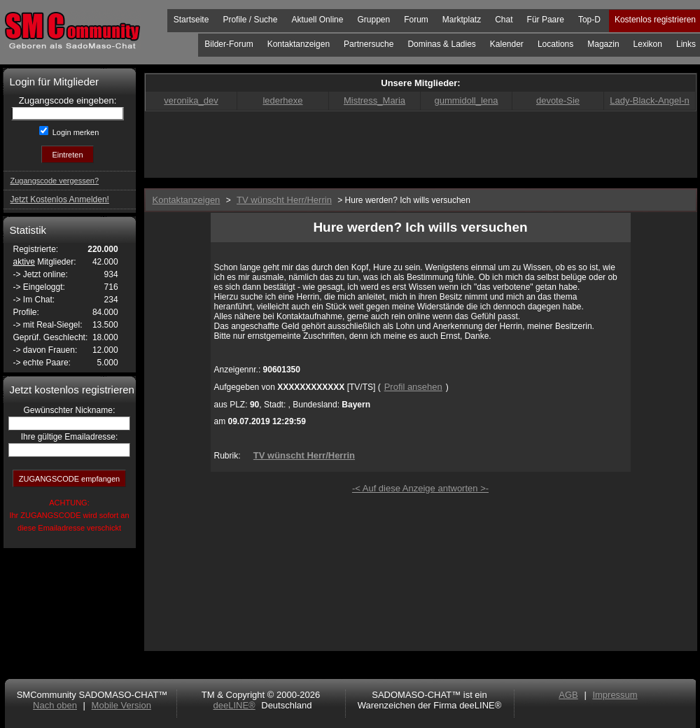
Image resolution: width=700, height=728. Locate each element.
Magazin (603, 44)
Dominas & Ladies (441, 44)
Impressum (615, 695)
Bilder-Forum (229, 44)
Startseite (191, 20)
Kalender (507, 44)
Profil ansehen (413, 387)
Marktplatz (462, 20)
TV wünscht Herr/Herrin (304, 455)
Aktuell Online (317, 20)
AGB (568, 695)
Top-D (589, 20)
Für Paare (546, 20)
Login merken (75, 132)
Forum (416, 20)
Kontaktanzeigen (299, 44)
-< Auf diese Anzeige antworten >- (420, 488)
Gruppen (373, 20)
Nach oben (55, 705)
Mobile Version (121, 705)
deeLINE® (234, 705)
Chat (504, 20)
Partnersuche (369, 44)
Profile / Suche (250, 20)
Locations (555, 44)
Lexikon (648, 44)
